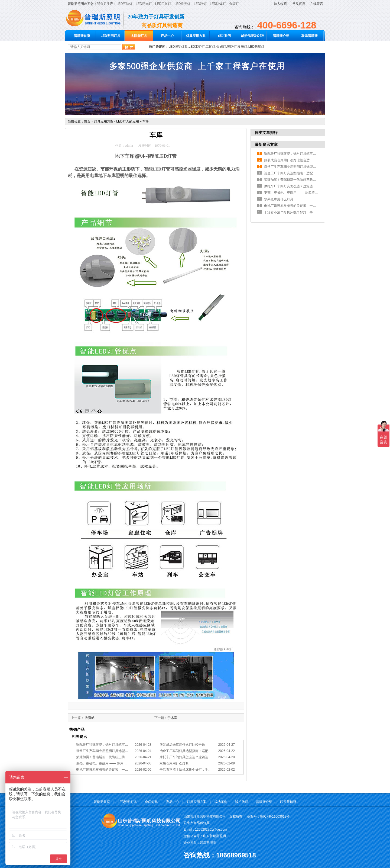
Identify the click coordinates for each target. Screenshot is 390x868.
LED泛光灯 (144, 4)
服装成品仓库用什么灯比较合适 (182, 745)
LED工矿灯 (163, 4)
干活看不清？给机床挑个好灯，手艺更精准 (190, 770)
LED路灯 (200, 4)
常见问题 (299, 4)
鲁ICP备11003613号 (275, 816)
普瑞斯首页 (82, 36)
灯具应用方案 (196, 36)
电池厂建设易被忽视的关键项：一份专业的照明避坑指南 (117, 770)
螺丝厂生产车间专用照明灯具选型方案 (104, 751)
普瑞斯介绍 (281, 36)
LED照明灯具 (110, 36)
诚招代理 (242, 802)
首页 (87, 121)
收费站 (89, 718)
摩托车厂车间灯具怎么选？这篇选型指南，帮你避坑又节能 (202, 757)
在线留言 (317, 4)
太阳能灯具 (139, 36)
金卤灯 (234, 4)
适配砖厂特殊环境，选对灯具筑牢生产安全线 (109, 745)
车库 (146, 121)
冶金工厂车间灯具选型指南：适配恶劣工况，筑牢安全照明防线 (205, 751)
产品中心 (167, 36)
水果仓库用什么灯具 (174, 763)
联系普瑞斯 (310, 36)
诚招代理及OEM (253, 36)
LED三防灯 (124, 4)
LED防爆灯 (218, 4)
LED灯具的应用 (127, 121)
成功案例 (224, 36)
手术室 (172, 718)
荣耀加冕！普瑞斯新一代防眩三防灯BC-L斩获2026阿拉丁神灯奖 (122, 757)
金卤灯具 (151, 802)
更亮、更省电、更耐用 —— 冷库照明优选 (106, 763)
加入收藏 (280, 4)
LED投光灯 (182, 4)
